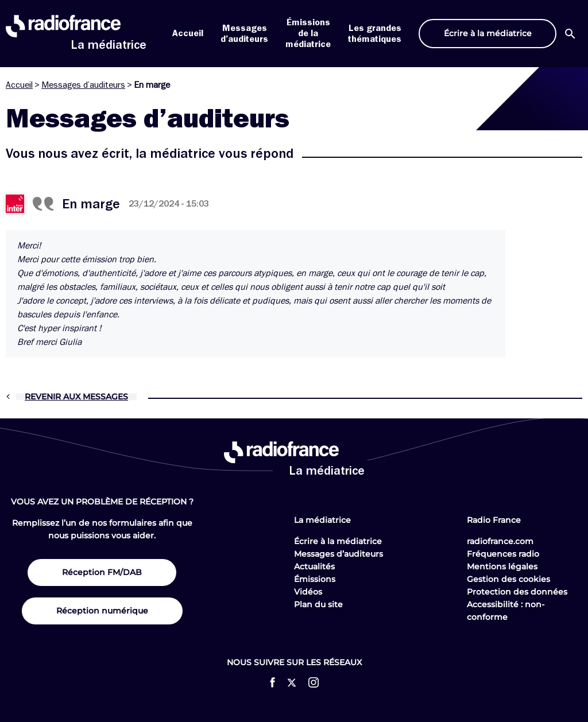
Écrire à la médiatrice (338, 541)
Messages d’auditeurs (83, 85)
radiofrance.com (500, 541)
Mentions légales (502, 566)
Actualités (314, 566)
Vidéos (308, 592)
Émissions (315, 579)
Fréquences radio (503, 554)
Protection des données (517, 592)
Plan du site (318, 604)
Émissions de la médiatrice (308, 33)
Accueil (188, 33)
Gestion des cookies (508, 579)
